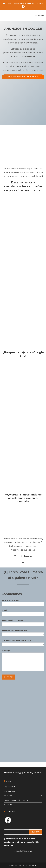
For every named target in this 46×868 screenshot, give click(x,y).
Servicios (23, 796)
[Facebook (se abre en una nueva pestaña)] (23, 6)
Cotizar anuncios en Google (23, 77)
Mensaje (6, 650)
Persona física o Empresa (15, 630)
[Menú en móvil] (39, 16)
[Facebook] (8, 820)
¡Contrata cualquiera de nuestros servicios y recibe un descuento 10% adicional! (21, 842)
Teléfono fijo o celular (13, 620)
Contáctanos (23, 556)
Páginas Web (10, 787)
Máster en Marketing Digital (16, 800)
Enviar (9, 677)
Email (4, 610)
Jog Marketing (10, 791)
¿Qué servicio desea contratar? (17, 640)
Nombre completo (12, 600)
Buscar (36, 832)
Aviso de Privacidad (23, 851)
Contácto (8, 805)
